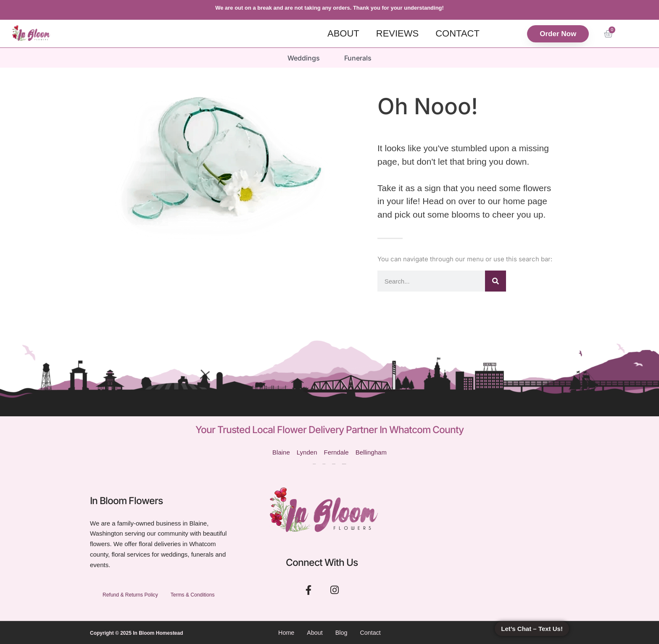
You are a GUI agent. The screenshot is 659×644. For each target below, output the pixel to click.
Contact (457, 33)
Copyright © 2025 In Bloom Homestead (137, 633)
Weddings (303, 58)
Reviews (397, 33)
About (343, 33)
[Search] (496, 281)
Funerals (358, 58)
